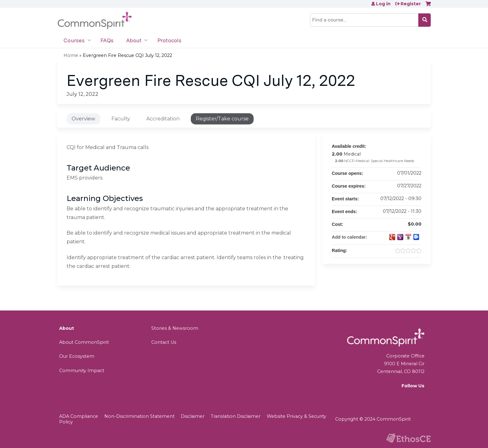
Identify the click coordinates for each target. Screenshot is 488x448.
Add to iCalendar (408, 237)
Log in (383, 4)
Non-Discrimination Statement (139, 416)
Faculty (121, 119)
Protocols (169, 40)
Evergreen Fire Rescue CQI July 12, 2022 (127, 55)
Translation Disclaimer (236, 416)
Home (71, 55)
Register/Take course (222, 119)
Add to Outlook (416, 237)
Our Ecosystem (77, 356)
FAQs (107, 40)
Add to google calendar (392, 237)
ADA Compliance (79, 416)
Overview (83, 119)
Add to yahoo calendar (400, 237)
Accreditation (163, 119)
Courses (74, 40)
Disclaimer (193, 416)
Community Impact (82, 371)
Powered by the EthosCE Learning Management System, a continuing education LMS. (409, 438)
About (134, 40)
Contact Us (164, 342)
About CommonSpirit (84, 342)
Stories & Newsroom (175, 328)
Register (411, 4)
